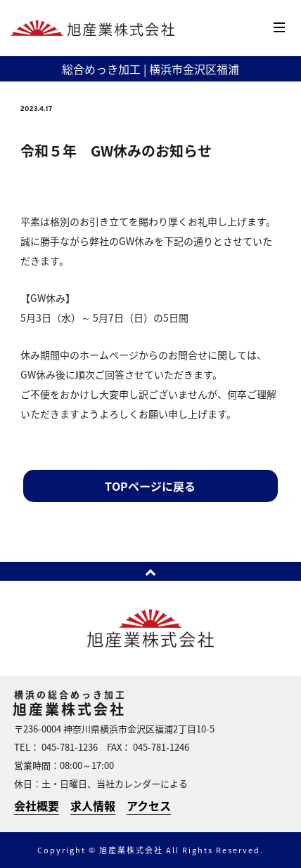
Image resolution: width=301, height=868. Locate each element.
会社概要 (37, 805)
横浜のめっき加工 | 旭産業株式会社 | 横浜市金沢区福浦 (92, 28)
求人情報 (93, 805)
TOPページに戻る (150, 486)
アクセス (149, 805)
